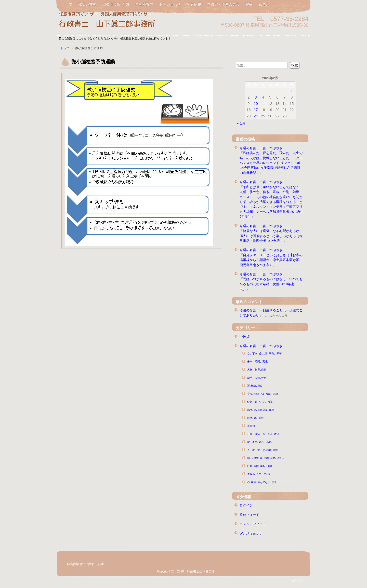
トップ (67, 4)
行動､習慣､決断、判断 (260, 466)
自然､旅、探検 (255, 418)
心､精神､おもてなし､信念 (262, 482)
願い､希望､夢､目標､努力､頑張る (266, 458)
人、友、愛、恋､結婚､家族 (263, 450)
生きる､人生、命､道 (259, 474)
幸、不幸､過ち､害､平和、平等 (264, 354)
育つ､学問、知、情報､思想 (263, 394)
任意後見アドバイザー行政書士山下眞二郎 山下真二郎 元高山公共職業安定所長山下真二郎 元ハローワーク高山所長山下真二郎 (117, 21)
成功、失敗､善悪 (257, 378)
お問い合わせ (170, 4)
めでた (264, 4)
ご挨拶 (245, 337)
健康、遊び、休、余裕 (260, 402)
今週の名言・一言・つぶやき (261, 346)
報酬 (249, 4)
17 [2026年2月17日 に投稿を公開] (256, 110)
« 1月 (241, 123)
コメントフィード (253, 524)
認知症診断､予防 (116, 4)
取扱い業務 (87, 4)
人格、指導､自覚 (257, 370)
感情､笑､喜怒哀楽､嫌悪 (261, 410)
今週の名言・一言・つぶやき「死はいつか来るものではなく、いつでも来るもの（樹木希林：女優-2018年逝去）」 (271, 282)
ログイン (246, 505)
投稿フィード (250, 515)
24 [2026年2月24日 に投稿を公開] (256, 116)
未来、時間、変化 (257, 361)
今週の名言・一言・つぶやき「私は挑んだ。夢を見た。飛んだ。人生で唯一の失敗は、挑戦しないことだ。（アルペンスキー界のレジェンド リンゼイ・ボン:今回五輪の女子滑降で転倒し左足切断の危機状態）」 (271, 160)
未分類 (251, 426)
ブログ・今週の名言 (223, 4)
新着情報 (194, 4)
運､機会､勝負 (255, 386)
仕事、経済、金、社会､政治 (263, 434)
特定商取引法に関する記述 (85, 564)
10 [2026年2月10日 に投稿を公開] (256, 104)
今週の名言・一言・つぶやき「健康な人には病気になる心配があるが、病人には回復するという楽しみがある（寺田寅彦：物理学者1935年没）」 (271, 233)
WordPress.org (251, 533)
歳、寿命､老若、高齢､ (260, 442)
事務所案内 (144, 4)
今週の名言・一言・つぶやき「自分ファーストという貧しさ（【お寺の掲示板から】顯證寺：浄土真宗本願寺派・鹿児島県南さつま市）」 (271, 257)
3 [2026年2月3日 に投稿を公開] (256, 97)
